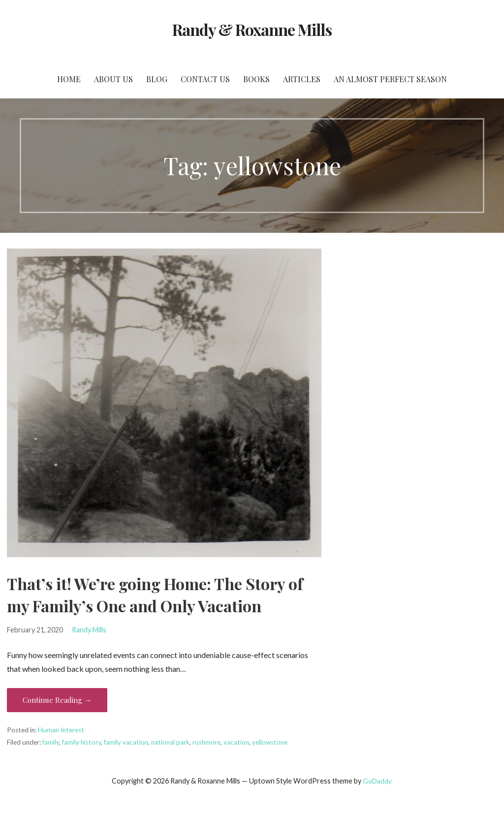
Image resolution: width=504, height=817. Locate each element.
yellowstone (270, 742)
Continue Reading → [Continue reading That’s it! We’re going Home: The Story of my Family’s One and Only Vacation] (57, 700)
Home (69, 79)
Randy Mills (89, 630)
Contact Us (205, 79)
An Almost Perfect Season (390, 79)
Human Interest (61, 730)
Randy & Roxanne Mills (252, 29)
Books (256, 79)
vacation (236, 742)
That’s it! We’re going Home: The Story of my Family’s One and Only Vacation (155, 595)
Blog (157, 79)
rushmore (206, 742)
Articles (302, 79)
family (51, 742)
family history (81, 742)
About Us (113, 79)
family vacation (126, 742)
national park (170, 742)
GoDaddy (377, 781)
